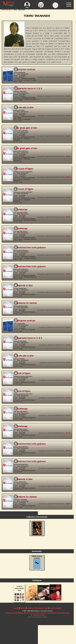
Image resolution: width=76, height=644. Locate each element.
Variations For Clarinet (26, 497)
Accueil (16, 608)
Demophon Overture (25, 69)
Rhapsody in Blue (24, 285)
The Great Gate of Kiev (26, 128)
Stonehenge (21, 210)
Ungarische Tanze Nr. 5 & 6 (28, 88)
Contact (22, 608)
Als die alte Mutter (24, 107)
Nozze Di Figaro (23, 373)
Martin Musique (7, 10)
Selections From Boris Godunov (30, 444)
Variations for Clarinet (26, 303)
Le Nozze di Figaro (24, 169)
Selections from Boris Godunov (30, 247)
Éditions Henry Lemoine (37, 562)
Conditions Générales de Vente (37, 608)
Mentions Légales (55, 608)
